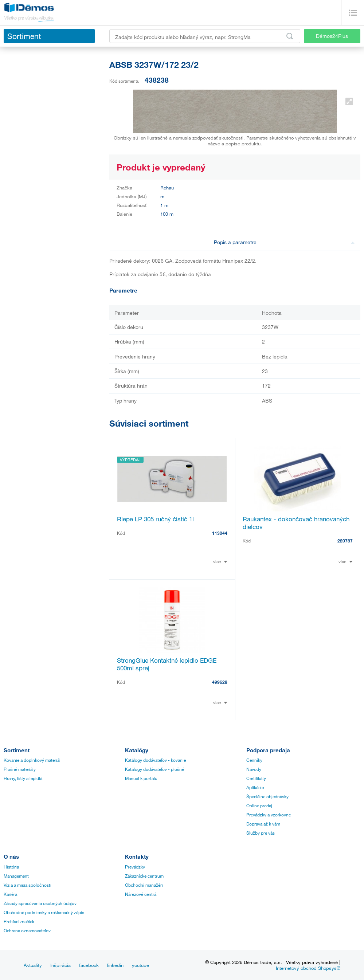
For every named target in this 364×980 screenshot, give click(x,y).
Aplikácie (255, 787)
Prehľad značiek (19, 921)
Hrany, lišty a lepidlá (23, 778)
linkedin (115, 965)
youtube (140, 965)
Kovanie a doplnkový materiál (32, 760)
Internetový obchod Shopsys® (308, 968)
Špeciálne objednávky (267, 796)
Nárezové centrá (141, 894)
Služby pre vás (261, 833)
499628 (220, 682)
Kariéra (10, 894)
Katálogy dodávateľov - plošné (154, 769)
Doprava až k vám (263, 824)
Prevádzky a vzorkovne (269, 815)
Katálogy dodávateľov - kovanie (155, 760)
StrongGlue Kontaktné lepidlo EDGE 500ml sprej (167, 664)
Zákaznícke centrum (144, 876)
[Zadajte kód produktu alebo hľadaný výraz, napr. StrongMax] (205, 36)
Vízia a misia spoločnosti (28, 885)
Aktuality (33, 965)
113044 (220, 533)
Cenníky (254, 760)
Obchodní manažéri (144, 885)
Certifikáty (256, 778)
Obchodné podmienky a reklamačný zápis (44, 912)
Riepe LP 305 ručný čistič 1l (155, 519)
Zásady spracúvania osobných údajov (40, 903)
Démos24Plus (332, 36)
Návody (254, 769)
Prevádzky (135, 867)
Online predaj (259, 805)
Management (16, 876)
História (11, 867)
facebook (89, 965)
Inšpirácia (60, 965)
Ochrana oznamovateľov (27, 930)
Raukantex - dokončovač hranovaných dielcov (296, 523)
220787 (345, 541)
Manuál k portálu (141, 778)
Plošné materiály (20, 769)
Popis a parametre (284, 242)
